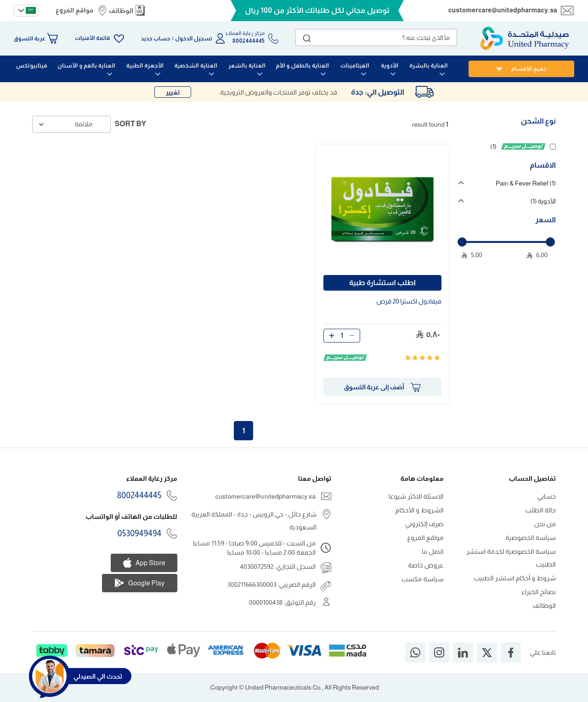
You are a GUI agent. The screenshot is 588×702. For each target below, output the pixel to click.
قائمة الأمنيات (92, 38)
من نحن (545, 524)
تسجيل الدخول (194, 39)
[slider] (462, 242)
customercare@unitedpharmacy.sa (503, 10)
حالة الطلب (541, 510)
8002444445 (139, 495)
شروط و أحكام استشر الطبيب (515, 578)
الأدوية (543, 201)
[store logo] (525, 38)
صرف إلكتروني (424, 524)
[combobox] (376, 37)
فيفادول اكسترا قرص (409, 301)
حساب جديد (156, 39)
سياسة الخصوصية (531, 538)
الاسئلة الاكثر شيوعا (416, 496)
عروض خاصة (426, 565)
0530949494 (140, 534)
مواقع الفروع (74, 10)
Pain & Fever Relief (526, 183)
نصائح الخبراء (539, 592)
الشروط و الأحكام (420, 510)
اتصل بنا (433, 551)
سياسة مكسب (423, 579)
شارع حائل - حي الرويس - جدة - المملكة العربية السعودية (254, 521)
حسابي (546, 496)
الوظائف (121, 11)
